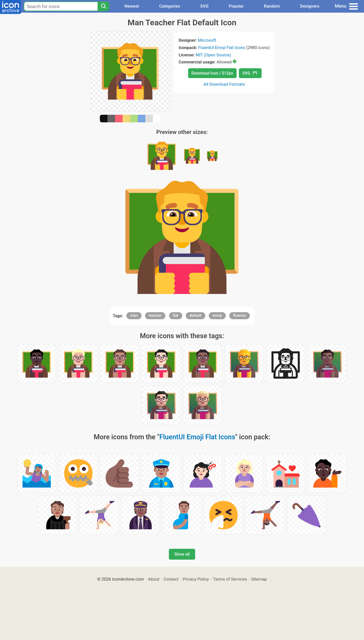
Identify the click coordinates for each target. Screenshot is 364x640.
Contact (171, 579)
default (196, 315)
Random (272, 6)
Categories (170, 6)
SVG (204, 6)
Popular (236, 6)
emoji (217, 315)
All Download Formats (224, 84)
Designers (310, 6)
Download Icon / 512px (212, 73)
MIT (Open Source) (213, 55)
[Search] (103, 6)
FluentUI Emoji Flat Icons (222, 48)
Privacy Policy (196, 579)
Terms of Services (230, 579)
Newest (132, 6)
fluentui (240, 315)
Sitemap (259, 579)
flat (176, 315)
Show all (182, 554)
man (134, 315)
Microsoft (207, 40)
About (154, 579)
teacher (155, 315)
